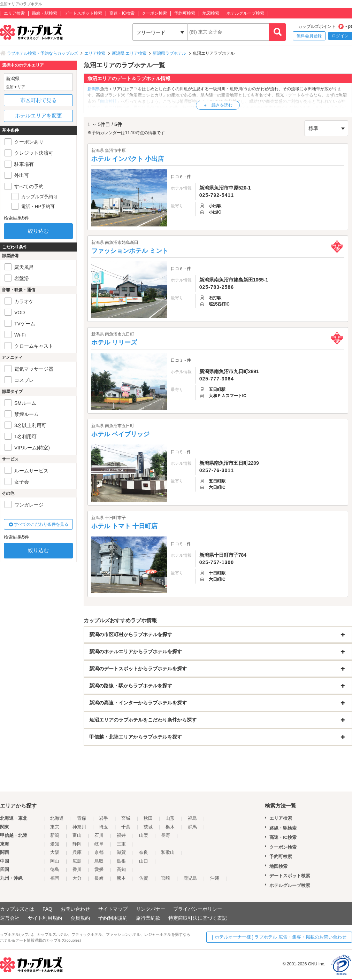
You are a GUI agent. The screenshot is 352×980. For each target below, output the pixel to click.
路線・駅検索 (45, 13)
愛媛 (99, 869)
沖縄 (215, 878)
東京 (55, 827)
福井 (121, 835)
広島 (77, 861)
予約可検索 (185, 13)
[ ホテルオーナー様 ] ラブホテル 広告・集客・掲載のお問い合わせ (279, 937)
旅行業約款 (148, 918)
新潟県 (94, 89)
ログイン (340, 36)
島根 (121, 861)
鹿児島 (190, 878)
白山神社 (108, 101)
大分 (77, 878)
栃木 (170, 827)
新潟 (55, 835)
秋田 (148, 818)
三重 (121, 844)
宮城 (126, 818)
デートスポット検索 (83, 13)
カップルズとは (17, 909)
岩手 (104, 818)
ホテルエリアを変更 (39, 115)
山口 (144, 861)
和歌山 (168, 852)
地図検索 (211, 13)
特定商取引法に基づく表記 (198, 918)
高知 (121, 869)
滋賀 (121, 852)
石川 (99, 835)
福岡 (55, 878)
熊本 (121, 878)
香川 (77, 869)
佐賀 (144, 878)
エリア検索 (14, 13)
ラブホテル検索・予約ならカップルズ (43, 53)
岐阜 (99, 844)
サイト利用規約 (45, 918)
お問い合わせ (75, 909)
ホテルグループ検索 (245, 13)
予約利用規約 (113, 918)
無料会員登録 (309, 36)
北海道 (57, 818)
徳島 (55, 869)
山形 (170, 818)
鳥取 (99, 861)
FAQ (47, 909)
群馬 (192, 827)
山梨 (144, 835)
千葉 (126, 827)
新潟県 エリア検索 (129, 53)
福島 (192, 818)
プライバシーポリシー (198, 909)
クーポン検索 (154, 13)
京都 (99, 852)
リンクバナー (151, 909)
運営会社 (10, 918)
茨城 (148, 827)
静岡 (77, 844)
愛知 (55, 844)
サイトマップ (113, 909)
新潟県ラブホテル (169, 53)
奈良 (144, 852)
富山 (77, 835)
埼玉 (104, 827)
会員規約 (80, 918)
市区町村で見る (39, 100)
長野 (166, 835)
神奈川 (79, 827)
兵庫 (77, 852)
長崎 (99, 878)
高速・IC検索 (122, 13)
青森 (82, 818)
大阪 (55, 852)
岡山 (55, 861)
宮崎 (166, 878)
